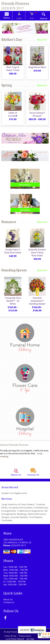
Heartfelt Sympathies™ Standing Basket (38, 302)
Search (41, 19)
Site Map (32, 643)
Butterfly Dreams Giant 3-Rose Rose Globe (38, 253)
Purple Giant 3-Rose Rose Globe (13, 252)
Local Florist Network (15, 643)
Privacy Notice (26, 640)
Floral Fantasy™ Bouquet (37, 115)
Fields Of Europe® (12, 114)
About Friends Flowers (14, 446)
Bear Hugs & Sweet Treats (12, 70)
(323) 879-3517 (13, 8)
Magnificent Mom (37, 68)
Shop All (43, 40)
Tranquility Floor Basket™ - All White (12, 302)
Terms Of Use (11, 640)
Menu (10, 18)
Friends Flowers (15, 4)
